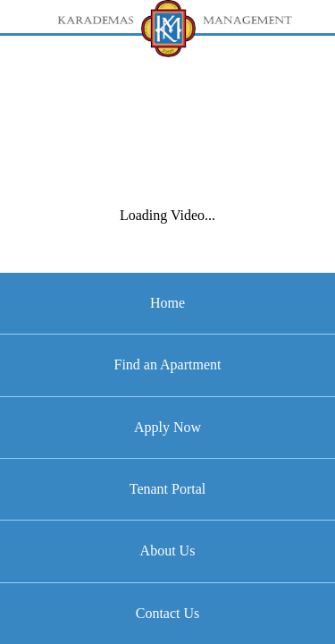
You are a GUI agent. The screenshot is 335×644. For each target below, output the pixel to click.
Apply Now (167, 427)
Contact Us (168, 613)
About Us (168, 551)
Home (167, 303)
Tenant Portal (168, 489)
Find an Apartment (168, 364)
